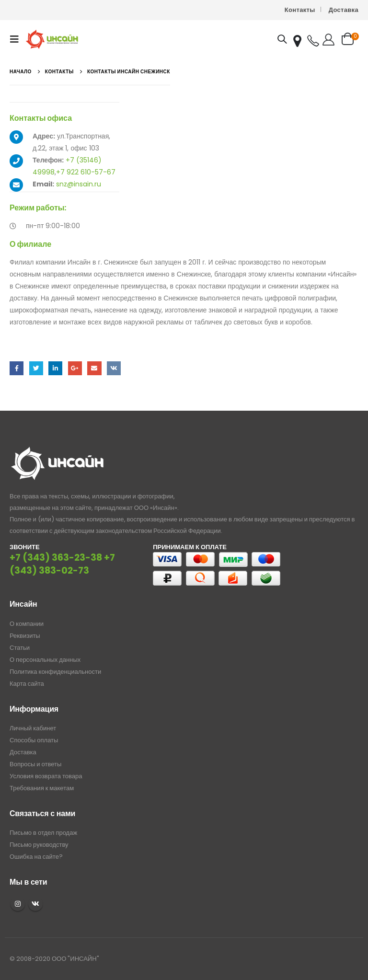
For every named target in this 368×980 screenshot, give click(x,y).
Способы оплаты (34, 740)
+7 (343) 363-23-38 (56, 558)
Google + (75, 368)
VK (35, 904)
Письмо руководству (39, 845)
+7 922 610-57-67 (86, 172)
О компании (27, 624)
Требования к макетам (42, 788)
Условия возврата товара (46, 776)
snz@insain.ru (79, 184)
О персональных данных (45, 660)
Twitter (36, 368)
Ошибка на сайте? (36, 857)
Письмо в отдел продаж (43, 833)
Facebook (17, 368)
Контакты (300, 10)
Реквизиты (25, 636)
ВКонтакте (114, 368)
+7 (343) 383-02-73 (62, 564)
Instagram (18, 904)
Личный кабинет (33, 728)
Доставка (344, 10)
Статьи (20, 648)
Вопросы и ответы (35, 764)
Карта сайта (27, 684)
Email (94, 368)
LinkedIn (55, 368)
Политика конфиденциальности (55, 672)
